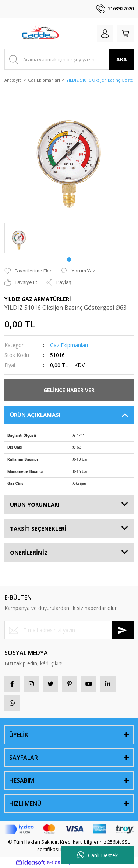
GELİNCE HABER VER (69, 390)
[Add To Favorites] (29, 271)
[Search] (69, 59)
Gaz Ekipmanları (69, 345)
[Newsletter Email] (69, 630)
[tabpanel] (19, 238)
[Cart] (125, 34)
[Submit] (123, 630)
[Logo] (40, 34)
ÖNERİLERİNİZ (29, 552)
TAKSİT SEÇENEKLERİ (38, 528)
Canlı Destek (98, 855)
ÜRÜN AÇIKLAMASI (35, 415)
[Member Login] (105, 34)
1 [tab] (69, 260)
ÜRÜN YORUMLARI (35, 504)
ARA (122, 59)
